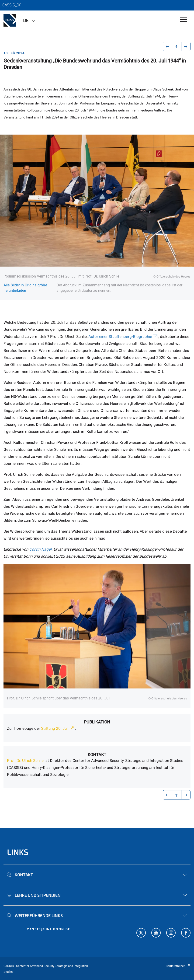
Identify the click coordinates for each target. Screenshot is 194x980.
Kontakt (97, 755)
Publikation (97, 722)
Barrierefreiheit (178, 966)
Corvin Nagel (40, 549)
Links (18, 852)
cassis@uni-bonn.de (49, 929)
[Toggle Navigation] (184, 20)
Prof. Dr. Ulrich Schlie (25, 761)
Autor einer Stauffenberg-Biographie (123, 337)
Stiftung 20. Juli (58, 728)
